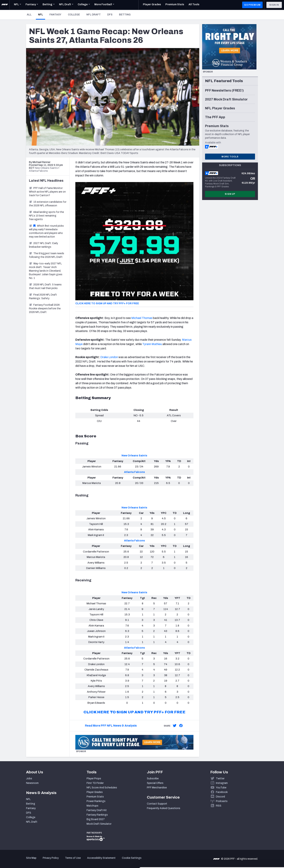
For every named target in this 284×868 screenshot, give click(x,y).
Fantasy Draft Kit (97, 810)
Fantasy (55, 15)
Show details (56, 861)
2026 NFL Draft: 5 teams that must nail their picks (45, 286)
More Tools (230, 157)
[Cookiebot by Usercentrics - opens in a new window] (23, 861)
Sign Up (230, 194)
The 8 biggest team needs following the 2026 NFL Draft (47, 255)
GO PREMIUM (252, 5)
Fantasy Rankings (97, 815)
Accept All (254, 835)
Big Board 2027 (96, 819)
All (29, 15)
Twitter (220, 779)
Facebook (222, 792)
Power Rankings (96, 801)
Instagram (222, 783)
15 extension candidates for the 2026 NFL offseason (48, 204)
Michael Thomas (142, 318)
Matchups (92, 806)
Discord (220, 797)
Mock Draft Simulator (99, 824)
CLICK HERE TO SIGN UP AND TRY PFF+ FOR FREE (107, 303)
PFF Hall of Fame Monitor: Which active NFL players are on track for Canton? (47, 192)
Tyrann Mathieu (152, 344)
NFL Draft (94, 15)
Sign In (274, 5)
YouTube (221, 788)
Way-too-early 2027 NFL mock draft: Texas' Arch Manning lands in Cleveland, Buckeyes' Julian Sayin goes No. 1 (46, 271)
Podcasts (222, 801)
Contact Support (157, 804)
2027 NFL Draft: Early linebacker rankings (43, 245)
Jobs (29, 779)
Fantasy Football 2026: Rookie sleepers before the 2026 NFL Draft (45, 309)
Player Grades (95, 792)
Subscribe (153, 779)
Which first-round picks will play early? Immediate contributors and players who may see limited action (46, 231)
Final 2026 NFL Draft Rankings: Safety (43, 297)
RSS (219, 806)
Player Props (94, 779)
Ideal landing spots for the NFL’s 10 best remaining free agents (46, 216)
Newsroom (32, 783)
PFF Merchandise (157, 788)
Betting (125, 15)
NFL (42, 15)
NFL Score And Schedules (102, 788)
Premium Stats (95, 797)
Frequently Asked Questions (164, 808)
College (74, 15)
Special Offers (155, 783)
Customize (254, 847)
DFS (110, 15)
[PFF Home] (5, 5)
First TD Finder (95, 783)
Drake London (109, 357)
